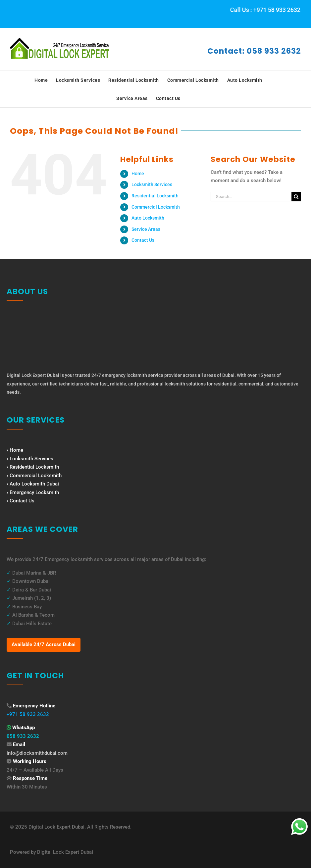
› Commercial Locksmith (34, 476)
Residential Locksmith (155, 196)
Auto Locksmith (148, 218)
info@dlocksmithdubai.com (37, 753)
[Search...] (251, 197)
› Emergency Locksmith (33, 492)
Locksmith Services (152, 184)
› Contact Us (21, 501)
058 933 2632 (23, 736)
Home (138, 174)
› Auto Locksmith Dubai (33, 484)
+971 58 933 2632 (28, 714)
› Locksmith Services (30, 459)
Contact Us (143, 240)
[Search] (296, 197)
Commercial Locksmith (156, 207)
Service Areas (146, 229)
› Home (15, 450)
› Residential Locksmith (33, 467)
